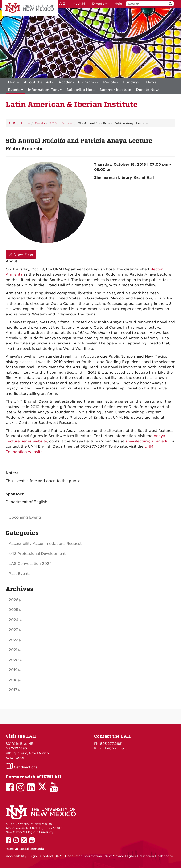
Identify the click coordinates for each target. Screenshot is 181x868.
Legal (33, 856)
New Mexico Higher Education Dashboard (139, 856)
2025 (14, 610)
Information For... (45, 91)
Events (15, 91)
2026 (14, 600)
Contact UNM (51, 856)
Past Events (20, 574)
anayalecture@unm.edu (147, 441)
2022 (14, 640)
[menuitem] (13, 82)
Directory (100, 4)
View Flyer (21, 254)
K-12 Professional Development (37, 554)
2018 (53, 123)
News (151, 82)
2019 (13, 670)
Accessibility (16, 856)
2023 (14, 630)
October (67, 123)
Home (13, 82)
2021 (13, 650)
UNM (13, 123)
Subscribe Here (80, 90)
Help (118, 4)
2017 (13, 690)
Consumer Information (83, 856)
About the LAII (39, 83)
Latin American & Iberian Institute (72, 104)
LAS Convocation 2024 (30, 564)
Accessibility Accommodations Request (45, 544)
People (111, 83)
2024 (14, 620)
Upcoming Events (25, 517)
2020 (14, 660)
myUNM (79, 4)
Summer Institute (115, 90)
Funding (132, 83)
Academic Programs (78, 83)
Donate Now (147, 90)
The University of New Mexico (30, 8)
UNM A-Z (58, 4)
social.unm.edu (32, 849)
